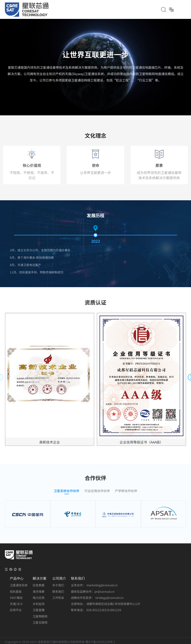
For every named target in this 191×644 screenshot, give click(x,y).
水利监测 (39, 604)
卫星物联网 (40, 616)
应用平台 (16, 610)
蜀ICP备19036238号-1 (100, 642)
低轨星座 (16, 591)
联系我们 (58, 591)
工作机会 (58, 598)
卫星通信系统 (19, 585)
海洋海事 (39, 591)
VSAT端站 (16, 598)
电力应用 (39, 598)
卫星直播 (39, 610)
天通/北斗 (16, 604)
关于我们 (58, 585)
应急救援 (39, 585)
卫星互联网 (40, 622)
